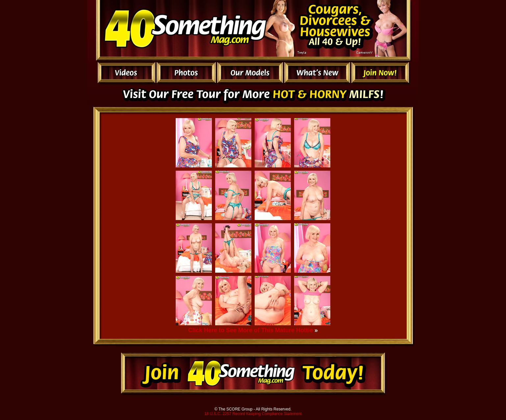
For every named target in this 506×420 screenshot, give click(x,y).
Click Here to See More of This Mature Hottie (251, 330)
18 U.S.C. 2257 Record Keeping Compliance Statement (253, 414)
